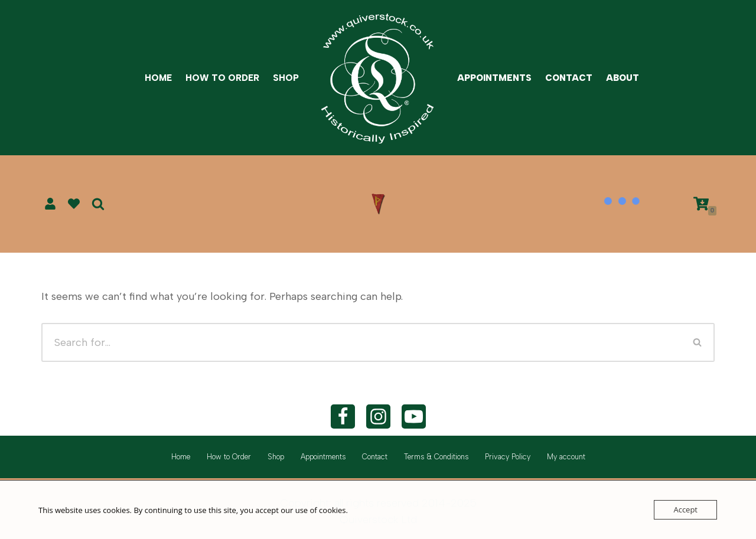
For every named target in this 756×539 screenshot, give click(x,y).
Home (158, 78)
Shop (286, 78)
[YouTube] (414, 416)
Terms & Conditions (436, 457)
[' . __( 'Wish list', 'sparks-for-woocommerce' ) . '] (74, 204)
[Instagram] (378, 416)
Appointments (494, 78)
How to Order (222, 78)
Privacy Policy (508, 457)
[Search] (98, 204)
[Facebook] (343, 416)
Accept (685, 509)
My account (566, 457)
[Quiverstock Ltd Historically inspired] (378, 78)
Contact (569, 78)
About (623, 78)
